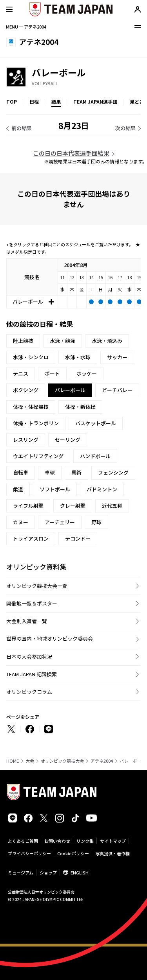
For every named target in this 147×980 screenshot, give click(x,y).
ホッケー (87, 374)
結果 (56, 101)
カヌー (21, 522)
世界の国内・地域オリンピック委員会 (50, 639)
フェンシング (113, 472)
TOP (12, 101)
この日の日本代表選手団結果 (71, 153)
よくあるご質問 (23, 841)
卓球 (50, 472)
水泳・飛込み (107, 341)
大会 (30, 761)
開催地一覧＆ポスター (32, 603)
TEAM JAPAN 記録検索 (32, 674)
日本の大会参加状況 (29, 657)
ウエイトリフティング (38, 456)
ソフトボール (55, 489)
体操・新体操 (80, 407)
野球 (96, 522)
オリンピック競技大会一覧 (37, 586)
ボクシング (26, 390)
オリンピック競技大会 (62, 761)
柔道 (18, 489)
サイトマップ (113, 841)
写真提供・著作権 (113, 853)
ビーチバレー (117, 390)
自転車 (21, 472)
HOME (13, 761)
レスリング (26, 440)
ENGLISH (80, 873)
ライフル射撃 (28, 506)
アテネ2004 (102, 761)
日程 (34, 101)
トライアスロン (31, 538)
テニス (21, 374)
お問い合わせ (57, 841)
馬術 (76, 472)
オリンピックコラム (29, 692)
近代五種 (112, 506)
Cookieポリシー (73, 853)
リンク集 (85, 841)
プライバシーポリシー (29, 853)
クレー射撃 (73, 506)
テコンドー (78, 538)
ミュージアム (21, 873)
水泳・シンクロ (31, 357)
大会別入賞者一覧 (27, 621)
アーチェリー (60, 522)
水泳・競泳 (63, 341)
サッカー (117, 357)
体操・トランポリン (36, 423)
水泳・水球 (78, 357)
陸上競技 (23, 341)
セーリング (68, 440)
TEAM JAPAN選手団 (95, 101)
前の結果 (22, 128)
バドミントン (102, 489)
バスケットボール (96, 423)
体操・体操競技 (31, 407)
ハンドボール (95, 456)
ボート (52, 374)
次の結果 (125, 128)
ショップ (48, 873)
